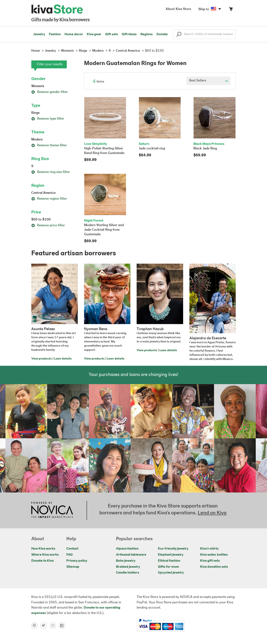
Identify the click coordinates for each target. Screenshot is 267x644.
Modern (37, 140)
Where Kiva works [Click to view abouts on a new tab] (45, 555)
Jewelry (39, 34)
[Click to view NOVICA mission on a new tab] (52, 510)
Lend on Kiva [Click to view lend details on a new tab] (212, 513)
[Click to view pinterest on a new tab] (36, 625)
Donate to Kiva (42, 561)
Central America (43, 193)
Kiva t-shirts (209, 549)
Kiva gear (94, 34)
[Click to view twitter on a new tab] (45, 625)
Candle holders (128, 573)
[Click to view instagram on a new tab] (54, 625)
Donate (162, 34)
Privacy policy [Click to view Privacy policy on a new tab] (77, 561)
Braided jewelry (128, 567)
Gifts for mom (168, 567)
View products (42, 359)
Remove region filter (49, 199)
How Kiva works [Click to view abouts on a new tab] (43, 549)
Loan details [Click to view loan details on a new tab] (63, 359)
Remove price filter (48, 226)
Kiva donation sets (214, 567)
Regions (147, 34)
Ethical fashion (169, 561)
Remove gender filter (50, 92)
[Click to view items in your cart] (231, 10)
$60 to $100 (41, 220)
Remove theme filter (49, 145)
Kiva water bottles (214, 555)
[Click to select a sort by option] (208, 81)
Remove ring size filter (51, 172)
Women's (38, 86)
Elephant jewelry (171, 555)
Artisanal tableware (131, 555)
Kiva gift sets (210, 561)
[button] (179, 35)
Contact (72, 549)
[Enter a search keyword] (204, 34)
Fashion (55, 34)
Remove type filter (48, 119)
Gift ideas (129, 34)
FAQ (69, 555)
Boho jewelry (126, 561)
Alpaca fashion (127, 549)
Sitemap (73, 567)
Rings (35, 113)
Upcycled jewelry (171, 573)
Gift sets (112, 34)
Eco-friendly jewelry (173, 549)
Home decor (74, 34)
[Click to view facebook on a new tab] (63, 625)
